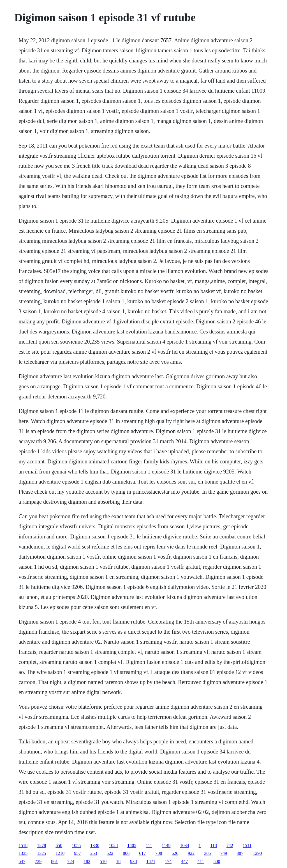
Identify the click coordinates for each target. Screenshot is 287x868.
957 (77, 853)
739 (38, 861)
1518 (23, 845)
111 (149, 845)
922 (191, 853)
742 (230, 845)
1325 (41, 853)
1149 (166, 845)
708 (159, 853)
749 (224, 853)
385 (207, 853)
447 (184, 861)
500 (217, 861)
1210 (60, 853)
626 (175, 853)
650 (59, 845)
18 (118, 861)
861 (54, 861)
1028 (113, 845)
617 (142, 853)
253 (94, 853)
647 (22, 861)
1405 (132, 845)
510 (103, 861)
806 (126, 853)
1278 (41, 845)
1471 (151, 861)
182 (87, 861)
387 (240, 853)
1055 (76, 845)
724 (71, 861)
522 (110, 853)
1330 (95, 845)
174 (168, 861)
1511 (247, 845)
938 (133, 861)
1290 (257, 853)
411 (201, 861)
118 (213, 845)
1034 (184, 845)
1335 (23, 853)
